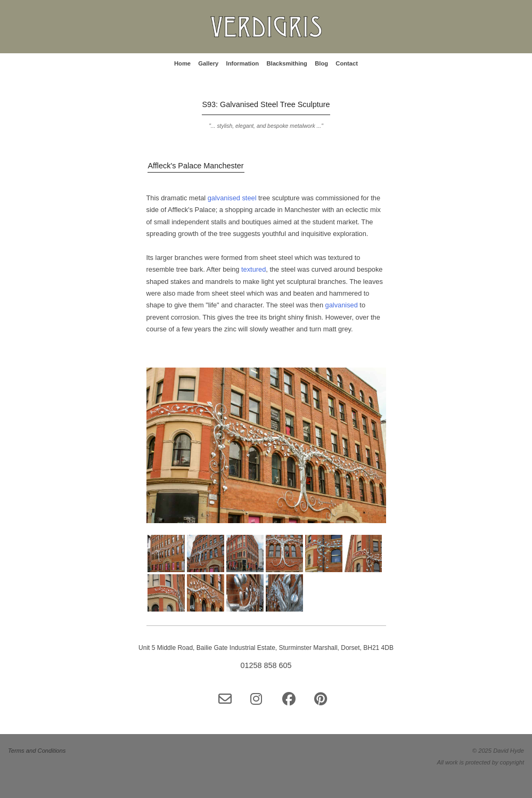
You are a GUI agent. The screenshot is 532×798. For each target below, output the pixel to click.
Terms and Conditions (37, 751)
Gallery (208, 63)
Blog (321, 63)
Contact (347, 63)
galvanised (225, 198)
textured (253, 269)
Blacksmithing (287, 63)
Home (182, 63)
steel (250, 198)
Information (243, 63)
